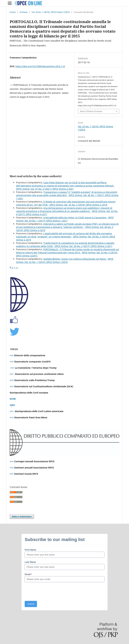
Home (13, 12)
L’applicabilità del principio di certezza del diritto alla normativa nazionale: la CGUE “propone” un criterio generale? (64, 235)
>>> (12, 355)
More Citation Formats (91, 111)
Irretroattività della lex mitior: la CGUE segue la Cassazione (75, 218)
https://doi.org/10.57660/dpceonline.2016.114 (40, 66)
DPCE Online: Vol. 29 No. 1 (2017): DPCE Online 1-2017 (65, 219)
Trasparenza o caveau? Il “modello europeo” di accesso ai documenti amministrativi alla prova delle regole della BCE (67, 194)
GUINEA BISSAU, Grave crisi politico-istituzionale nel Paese (75, 259)
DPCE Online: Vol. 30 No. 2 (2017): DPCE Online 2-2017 (83, 246)
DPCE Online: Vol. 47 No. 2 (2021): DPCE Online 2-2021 (45, 189)
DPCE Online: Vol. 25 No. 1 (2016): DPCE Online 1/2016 (65, 260)
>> (17, 267)
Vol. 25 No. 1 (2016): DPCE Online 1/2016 (51, 12)
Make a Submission (22, 517)
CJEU (12, 405)
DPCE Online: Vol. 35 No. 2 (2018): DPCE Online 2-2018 (78, 205)
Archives (24, 12)
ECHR (13, 399)
